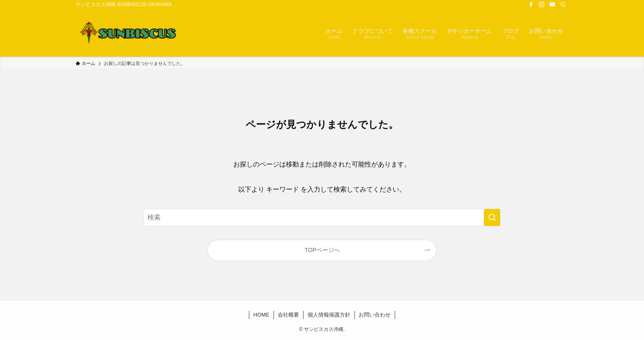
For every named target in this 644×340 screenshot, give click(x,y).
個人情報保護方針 (329, 315)
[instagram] (542, 5)
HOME (261, 315)
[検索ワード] (322, 217)
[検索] (563, 5)
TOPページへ (322, 250)
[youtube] (552, 5)
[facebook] (531, 5)
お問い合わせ (375, 315)
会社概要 (288, 315)
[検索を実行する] (492, 217)
